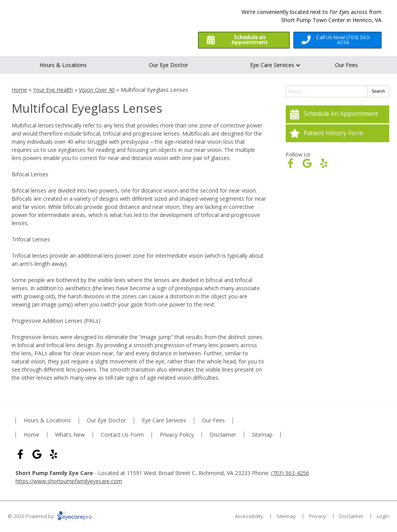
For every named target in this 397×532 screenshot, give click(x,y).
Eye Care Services (272, 65)
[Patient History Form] (337, 133)
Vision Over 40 (97, 90)
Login (383, 516)
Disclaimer (223, 435)
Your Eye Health (53, 90)
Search (378, 91)
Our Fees (346, 65)
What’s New (70, 435)
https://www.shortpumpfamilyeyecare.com (69, 481)
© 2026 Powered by (50, 516)
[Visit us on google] (307, 163)
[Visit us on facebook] (291, 163)
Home (19, 90)
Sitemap (262, 435)
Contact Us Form (122, 435)
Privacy (318, 516)
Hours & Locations (63, 65)
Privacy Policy (177, 435)
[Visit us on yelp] (324, 163)
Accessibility (249, 516)
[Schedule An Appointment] (337, 114)
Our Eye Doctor (168, 65)
